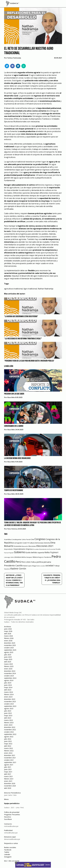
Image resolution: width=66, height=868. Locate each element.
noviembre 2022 (10, 730)
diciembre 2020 (10, 783)
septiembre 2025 (10, 650)
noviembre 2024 (10, 673)
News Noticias (12, 529)
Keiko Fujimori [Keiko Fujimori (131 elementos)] (51, 552)
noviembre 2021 (10, 758)
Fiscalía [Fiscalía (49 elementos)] (58, 549)
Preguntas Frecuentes (12, 815)
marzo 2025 (8, 664)
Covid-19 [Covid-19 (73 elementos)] (26, 543)
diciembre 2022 (10, 727)
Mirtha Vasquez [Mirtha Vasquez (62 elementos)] (27, 557)
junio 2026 (8, 629)
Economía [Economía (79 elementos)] (17, 546)
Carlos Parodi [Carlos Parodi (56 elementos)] (26, 539)
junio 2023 (8, 713)
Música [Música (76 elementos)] (35, 557)
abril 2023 (8, 718)
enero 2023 (8, 725)
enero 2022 (8, 753)
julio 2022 (8, 739)
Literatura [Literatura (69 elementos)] (18, 557)
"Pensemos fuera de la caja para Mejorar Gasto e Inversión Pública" (29, 361)
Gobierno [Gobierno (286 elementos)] (19, 552)
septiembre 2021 (10, 762)
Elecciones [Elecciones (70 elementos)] (32, 546)
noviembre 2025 (10, 645)
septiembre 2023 (10, 706)
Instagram (8, 857)
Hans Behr (11, 397)
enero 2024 (8, 697)
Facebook (8, 850)
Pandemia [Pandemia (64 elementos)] (48, 557)
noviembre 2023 (10, 701)
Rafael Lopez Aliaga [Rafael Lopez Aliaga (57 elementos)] (30, 566)
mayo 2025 (8, 659)
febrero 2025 (9, 666)
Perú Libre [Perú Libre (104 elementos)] (26, 562)
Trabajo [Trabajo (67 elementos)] (57, 566)
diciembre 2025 (10, 643)
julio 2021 (8, 767)
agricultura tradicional (13, 289)
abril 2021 (8, 774)
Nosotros (8, 817)
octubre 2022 (9, 732)
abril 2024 (8, 690)
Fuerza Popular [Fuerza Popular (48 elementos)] (9, 553)
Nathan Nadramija (14, 58)
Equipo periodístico (12, 803)
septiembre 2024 (10, 678)
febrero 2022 (9, 751)
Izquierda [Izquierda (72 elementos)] (41, 553)
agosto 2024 (9, 680)
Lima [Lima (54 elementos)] (12, 557)
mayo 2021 (8, 772)
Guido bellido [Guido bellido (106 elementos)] (31, 552)
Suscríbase (8, 819)
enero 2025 (8, 669)
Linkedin (7, 854)
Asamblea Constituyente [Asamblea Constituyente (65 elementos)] (13, 539)
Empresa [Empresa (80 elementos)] (29, 549)
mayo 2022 (8, 744)
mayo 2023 (8, 716)
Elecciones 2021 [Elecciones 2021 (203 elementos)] (45, 546)
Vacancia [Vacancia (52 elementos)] (7, 569)
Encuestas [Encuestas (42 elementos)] (36, 549)
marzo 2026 (8, 636)
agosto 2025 (9, 652)
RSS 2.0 (11, 861)
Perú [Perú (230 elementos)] (18, 562)
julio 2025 (8, 655)
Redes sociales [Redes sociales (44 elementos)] (41, 566)
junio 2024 (8, 685)
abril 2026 (8, 634)
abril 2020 (8, 788)
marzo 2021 (8, 776)
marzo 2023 (8, 720)
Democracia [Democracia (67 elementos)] (39, 543)
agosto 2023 (9, 709)
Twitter (7, 852)
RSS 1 (6, 861)
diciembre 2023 (10, 699)
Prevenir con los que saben (14, 394)
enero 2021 (8, 781)
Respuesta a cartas (11, 843)
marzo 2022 (8, 748)
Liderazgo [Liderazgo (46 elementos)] (7, 557)
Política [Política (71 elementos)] (33, 562)
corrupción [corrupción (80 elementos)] (18, 543)
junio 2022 (8, 741)
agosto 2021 (9, 765)
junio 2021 (8, 769)
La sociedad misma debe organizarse (17, 458)
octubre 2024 (9, 676)
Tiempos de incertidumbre (14, 490)
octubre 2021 (9, 760)
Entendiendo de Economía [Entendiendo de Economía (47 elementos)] (47, 549)
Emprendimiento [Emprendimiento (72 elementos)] (19, 549)
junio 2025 (8, 657)
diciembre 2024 (10, 671)
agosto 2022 (9, 737)
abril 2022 (8, 746)
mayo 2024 (8, 687)
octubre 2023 (9, 704)
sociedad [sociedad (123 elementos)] (50, 566)
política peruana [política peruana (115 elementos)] (44, 562)
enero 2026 (8, 641)
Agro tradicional (30, 289)
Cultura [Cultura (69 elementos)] (32, 543)
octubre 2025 (9, 648)
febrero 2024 (9, 694)
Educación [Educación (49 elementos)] (25, 546)
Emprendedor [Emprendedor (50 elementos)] (9, 549)
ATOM (17, 861)
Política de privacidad (12, 812)
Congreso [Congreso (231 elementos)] (40, 539)
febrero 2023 (9, 723)
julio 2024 (8, 683)
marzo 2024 (8, 692)
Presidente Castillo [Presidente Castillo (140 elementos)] (13, 565)
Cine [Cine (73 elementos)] (32, 539)
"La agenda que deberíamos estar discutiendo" (21, 317)
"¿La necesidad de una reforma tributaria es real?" (23, 339)
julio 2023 (8, 711)
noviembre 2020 (10, 786)
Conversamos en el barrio (14, 426)
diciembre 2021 (10, 755)
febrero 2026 (9, 638)
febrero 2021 (9, 779)
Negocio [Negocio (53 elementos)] (41, 557)
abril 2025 (8, 662)
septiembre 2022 (10, 734)
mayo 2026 (8, 631)
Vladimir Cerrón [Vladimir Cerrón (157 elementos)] (18, 569)
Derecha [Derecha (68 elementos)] (47, 543)
